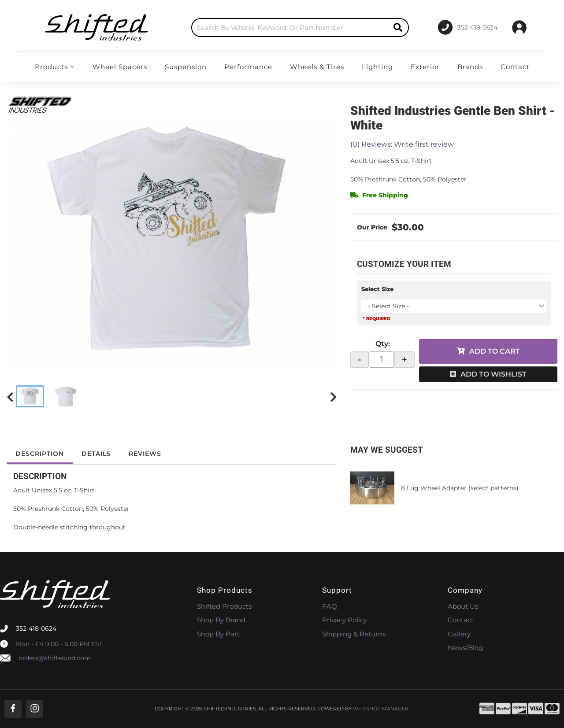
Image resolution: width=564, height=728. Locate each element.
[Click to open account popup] (519, 27)
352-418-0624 (36, 628)
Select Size (377, 289)
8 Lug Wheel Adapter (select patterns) (460, 488)
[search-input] (290, 28)
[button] (300, 28)
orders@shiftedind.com (55, 658)
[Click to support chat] (467, 27)
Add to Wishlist (493, 374)
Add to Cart (495, 351)
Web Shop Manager (381, 709)
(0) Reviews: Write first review (402, 144)
